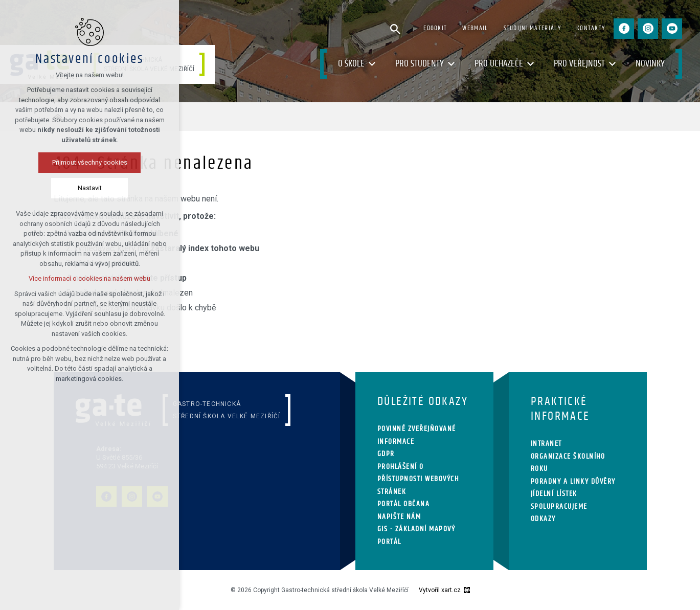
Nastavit (90, 188)
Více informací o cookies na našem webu (89, 278)
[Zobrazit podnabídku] (372, 64)
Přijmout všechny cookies (90, 162)
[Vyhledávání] (395, 29)
